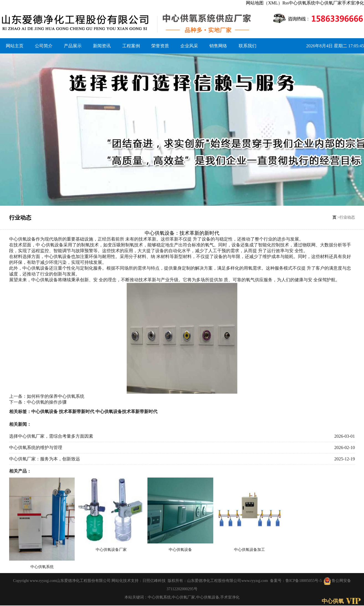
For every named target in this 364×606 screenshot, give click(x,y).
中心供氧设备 (22, 239)
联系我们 (248, 46)
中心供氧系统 (302, 3)
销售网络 (218, 46)
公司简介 (44, 46)
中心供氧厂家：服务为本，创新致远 (45, 459)
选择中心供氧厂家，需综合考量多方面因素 (51, 436)
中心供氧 (333, 601)
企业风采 (189, 46)
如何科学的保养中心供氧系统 (56, 396)
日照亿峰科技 (154, 581)
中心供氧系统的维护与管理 (36, 448)
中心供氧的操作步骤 (47, 402)
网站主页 (15, 46)
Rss (286, 3)
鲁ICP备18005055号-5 (304, 581)
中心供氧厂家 (329, 3)
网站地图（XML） (264, 3)
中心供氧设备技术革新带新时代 (126, 412)
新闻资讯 (102, 46)
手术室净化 (353, 3)
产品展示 (73, 46)
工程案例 (131, 46)
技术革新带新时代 (77, 412)
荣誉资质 (160, 46)
